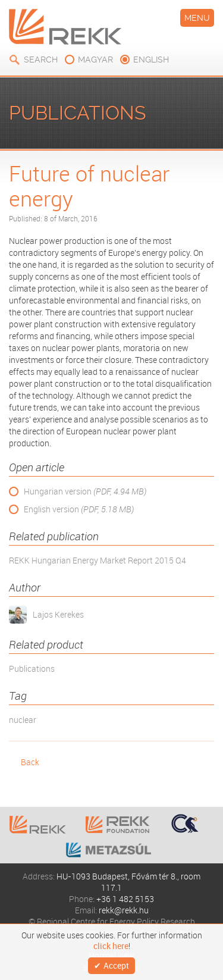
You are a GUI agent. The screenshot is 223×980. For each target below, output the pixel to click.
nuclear (23, 720)
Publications (32, 669)
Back (30, 762)
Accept (116, 965)
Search (41, 60)
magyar (95, 60)
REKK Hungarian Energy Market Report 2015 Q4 (98, 560)
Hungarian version (85, 491)
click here (111, 946)
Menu (197, 18)
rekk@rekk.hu (124, 910)
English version (79, 509)
